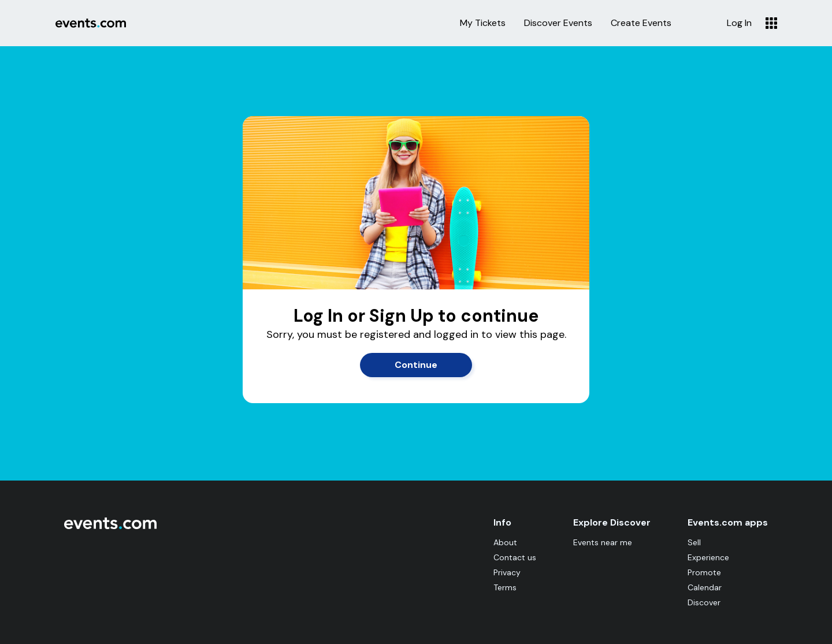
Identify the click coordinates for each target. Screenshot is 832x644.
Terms (505, 587)
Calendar (705, 587)
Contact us (515, 557)
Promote (704, 572)
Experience (708, 557)
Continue (416, 365)
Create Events (641, 23)
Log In (739, 23)
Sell (694, 542)
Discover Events (558, 23)
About (505, 542)
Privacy (507, 572)
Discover (704, 602)
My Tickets (483, 23)
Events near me (603, 542)
